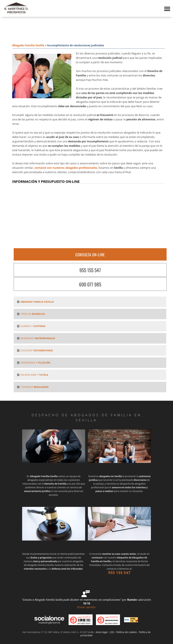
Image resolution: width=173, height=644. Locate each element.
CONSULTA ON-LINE (90, 255)
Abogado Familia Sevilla (28, 45)
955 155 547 (90, 270)
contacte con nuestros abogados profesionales (66, 168)
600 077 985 (90, 284)
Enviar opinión (86, 607)
